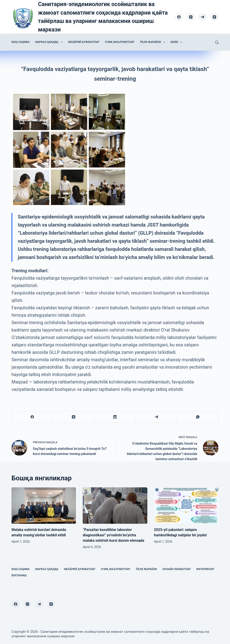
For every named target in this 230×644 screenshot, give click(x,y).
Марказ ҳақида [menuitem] (50, 42)
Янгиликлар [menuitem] (205, 569)
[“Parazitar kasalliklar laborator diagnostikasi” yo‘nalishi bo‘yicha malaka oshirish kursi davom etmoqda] (115, 506)
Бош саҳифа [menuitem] (20, 42)
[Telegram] (203, 17)
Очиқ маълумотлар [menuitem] (120, 42)
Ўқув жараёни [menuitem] (153, 42)
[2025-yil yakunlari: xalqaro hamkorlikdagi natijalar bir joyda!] (186, 506)
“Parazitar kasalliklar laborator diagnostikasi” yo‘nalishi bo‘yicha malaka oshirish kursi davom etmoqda (113, 535)
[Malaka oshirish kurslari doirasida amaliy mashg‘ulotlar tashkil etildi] (44, 506)
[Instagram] (191, 17)
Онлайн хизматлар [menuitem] (177, 569)
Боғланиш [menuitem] (19, 575)
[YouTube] (214, 17)
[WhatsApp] (198, 417)
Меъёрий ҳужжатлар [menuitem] (84, 42)
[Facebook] (179, 17)
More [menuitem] (177, 42)
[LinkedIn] (115, 417)
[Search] (217, 42)
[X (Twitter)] (74, 417)
